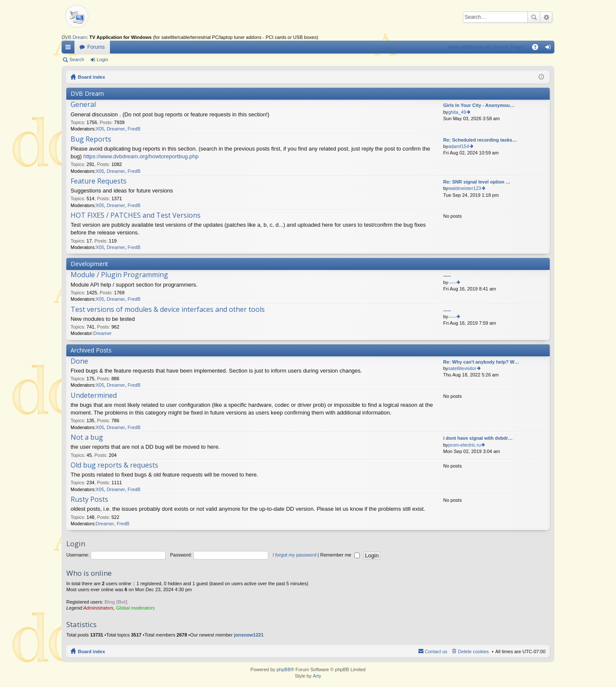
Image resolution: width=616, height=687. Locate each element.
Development (89, 264)
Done (79, 361)
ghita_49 (457, 112)
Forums (96, 47)
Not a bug (87, 438)
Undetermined (94, 396)
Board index (92, 77)
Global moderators (135, 608)
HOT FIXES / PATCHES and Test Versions (136, 216)
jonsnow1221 (249, 635)
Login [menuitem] (550, 49)
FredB (134, 129)
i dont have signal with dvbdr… (478, 438)
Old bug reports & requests (114, 465)
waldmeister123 (465, 188)
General (83, 105)
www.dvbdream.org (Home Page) (486, 47)
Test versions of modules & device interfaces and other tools (168, 310)
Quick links (70, 49)
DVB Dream (74, 37)
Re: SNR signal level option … (477, 182)
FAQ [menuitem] (538, 49)
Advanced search (546, 17)
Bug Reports (91, 139)
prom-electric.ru (465, 445)
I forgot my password (294, 555)
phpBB (283, 669)
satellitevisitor (462, 368)
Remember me (340, 555)
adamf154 (459, 146)
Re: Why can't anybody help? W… (481, 362)
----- (447, 275)
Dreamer (116, 129)
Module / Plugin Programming (119, 275)
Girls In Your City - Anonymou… (479, 105)
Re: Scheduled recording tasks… (480, 140)
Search (534, 17)
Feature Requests (99, 181)
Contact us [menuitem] (436, 651)
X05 (100, 129)
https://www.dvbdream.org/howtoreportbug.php (141, 156)
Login (102, 59)
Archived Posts (91, 350)
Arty (317, 676)
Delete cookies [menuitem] (474, 651)
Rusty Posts (89, 500)
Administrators (98, 608)
